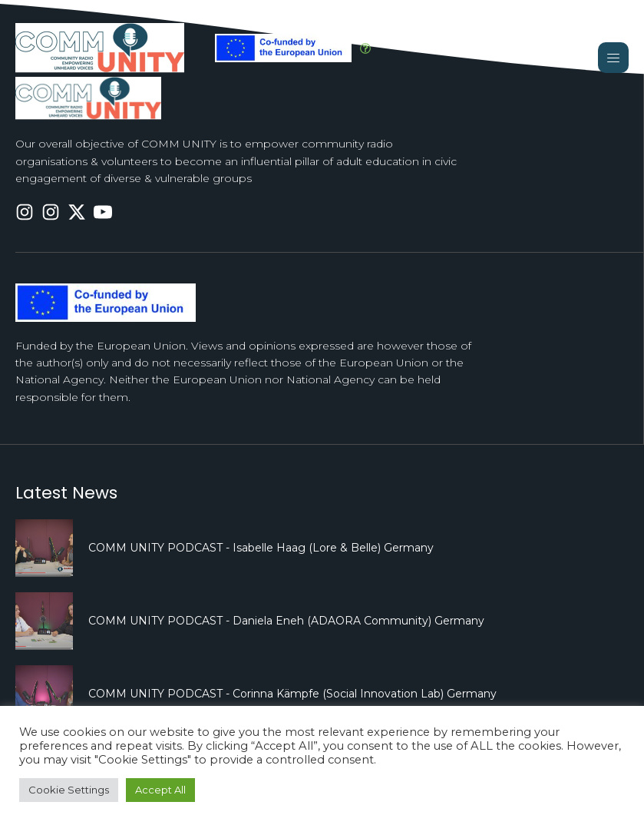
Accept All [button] (160, 790)
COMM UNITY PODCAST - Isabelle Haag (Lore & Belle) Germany (261, 548)
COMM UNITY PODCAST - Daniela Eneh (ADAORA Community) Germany (286, 621)
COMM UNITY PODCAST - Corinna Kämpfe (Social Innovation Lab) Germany (292, 694)
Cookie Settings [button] (69, 790)
